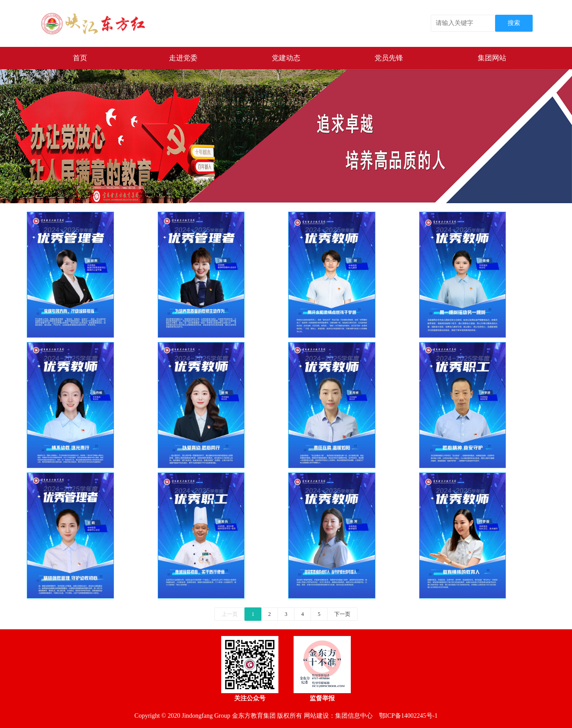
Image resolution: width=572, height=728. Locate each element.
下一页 (342, 614)
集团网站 (492, 58)
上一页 (230, 614)
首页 (80, 58)
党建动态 (286, 58)
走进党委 (183, 58)
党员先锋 (389, 58)
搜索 (514, 23)
